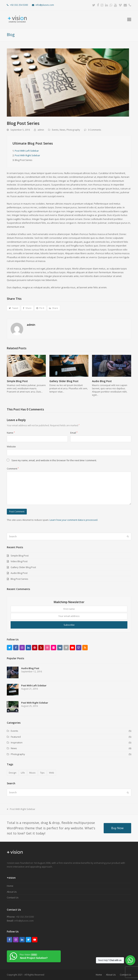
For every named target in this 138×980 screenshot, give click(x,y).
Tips (42, 773)
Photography (73, 130)
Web (52, 773)
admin (41, 130)
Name (11, 433)
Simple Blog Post (17, 381)
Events (55, 130)
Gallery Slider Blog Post (64, 381)
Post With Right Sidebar (27, 155)
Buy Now (117, 828)
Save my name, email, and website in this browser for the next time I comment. (54, 460)
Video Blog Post (19, 561)
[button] (129, 19)
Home (10, 886)
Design (13, 773)
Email (74, 433)
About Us (12, 892)
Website (11, 446)
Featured (16, 737)
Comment (13, 469)
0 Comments (95, 130)
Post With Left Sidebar (27, 151)
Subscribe (69, 625)
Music (32, 773)
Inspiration (17, 742)
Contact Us (13, 897)
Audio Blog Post (102, 381)
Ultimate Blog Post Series (33, 143)
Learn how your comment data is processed (73, 520)
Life (23, 773)
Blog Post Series (19, 579)
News (63, 130)
